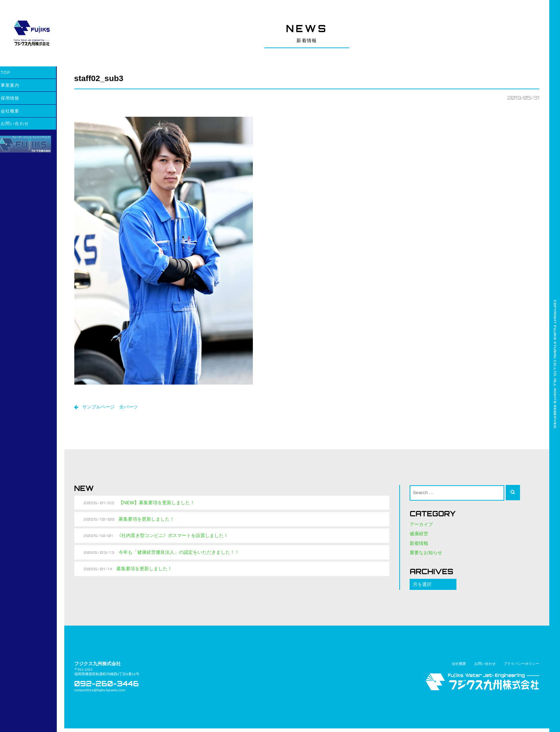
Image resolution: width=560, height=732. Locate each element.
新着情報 (419, 546)
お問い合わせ (22, 123)
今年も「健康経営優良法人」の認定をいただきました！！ (180, 555)
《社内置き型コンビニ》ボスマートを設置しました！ (173, 538)
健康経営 (419, 536)
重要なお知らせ (426, 555)
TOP (13, 72)
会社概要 (18, 111)
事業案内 (18, 85)
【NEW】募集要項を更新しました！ (157, 504)
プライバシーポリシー (521, 666)
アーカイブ (421, 527)
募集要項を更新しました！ (147, 521)
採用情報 (18, 98)
